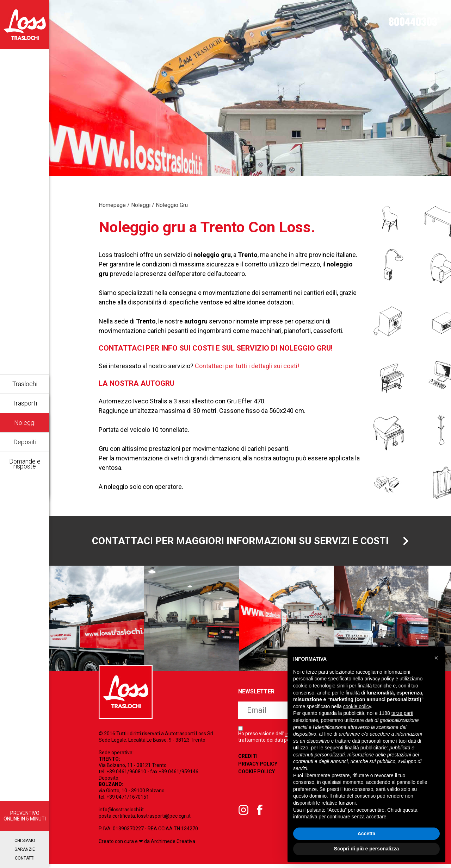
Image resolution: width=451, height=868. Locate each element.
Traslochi (25, 384)
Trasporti (25, 403)
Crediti (248, 785)
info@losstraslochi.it (121, 814)
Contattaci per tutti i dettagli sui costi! (247, 366)
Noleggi (25, 423)
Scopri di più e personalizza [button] (366, 849)
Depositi (25, 442)
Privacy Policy (258, 793)
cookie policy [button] (357, 706)
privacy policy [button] (379, 679)
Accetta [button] (367, 834)
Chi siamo (25, 841)
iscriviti (280, 739)
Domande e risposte (25, 464)
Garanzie (25, 849)
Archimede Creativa (173, 845)
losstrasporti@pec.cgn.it (164, 820)
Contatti (25, 858)
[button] (436, 658)
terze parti (402, 713)
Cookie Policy (257, 800)
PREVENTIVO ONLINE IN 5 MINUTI (25, 816)
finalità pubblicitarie (366, 748)
